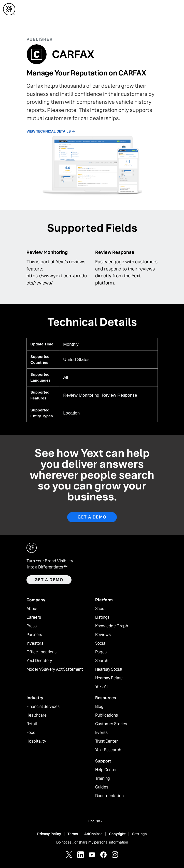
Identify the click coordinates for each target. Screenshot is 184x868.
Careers (34, 617)
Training (103, 779)
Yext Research (108, 750)
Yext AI (101, 687)
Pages (101, 652)
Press (32, 626)
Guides (102, 787)
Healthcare (37, 715)
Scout (101, 609)
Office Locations (41, 652)
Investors (35, 643)
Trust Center (107, 741)
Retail (32, 724)
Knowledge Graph (112, 626)
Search (102, 661)
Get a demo (49, 580)
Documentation (109, 796)
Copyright (117, 834)
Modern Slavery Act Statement (55, 669)
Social (101, 643)
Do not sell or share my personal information (92, 842)
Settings (139, 834)
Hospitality (36, 741)
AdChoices (93, 834)
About (32, 609)
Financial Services (43, 707)
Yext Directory (39, 661)
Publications (107, 715)
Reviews (103, 635)
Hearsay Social (109, 669)
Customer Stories (111, 724)
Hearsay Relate (109, 678)
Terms (73, 834)
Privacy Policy (49, 834)
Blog (99, 707)
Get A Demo (92, 517)
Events (101, 733)
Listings (102, 617)
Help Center (106, 770)
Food (31, 733)
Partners (34, 635)
